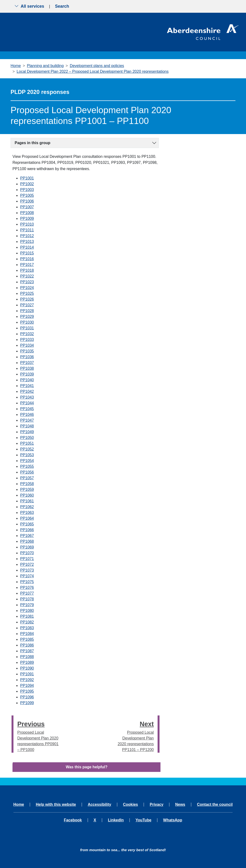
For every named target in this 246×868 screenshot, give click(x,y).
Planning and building (45, 66)
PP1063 (27, 513)
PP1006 (27, 201)
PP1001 (27, 178)
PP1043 (27, 397)
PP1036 (27, 357)
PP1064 (27, 518)
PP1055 (27, 466)
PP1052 (27, 449)
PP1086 (27, 645)
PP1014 (27, 247)
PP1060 (27, 495)
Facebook (73, 820)
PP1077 (27, 593)
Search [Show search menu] (62, 6)
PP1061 (27, 501)
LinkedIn (116, 820)
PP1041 (27, 386)
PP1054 (27, 461)
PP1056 (27, 472)
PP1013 (27, 242)
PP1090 (27, 668)
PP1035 (27, 351)
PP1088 (27, 657)
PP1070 (27, 553)
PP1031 (27, 328)
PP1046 (27, 415)
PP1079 (27, 605)
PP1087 (27, 651)
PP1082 (27, 622)
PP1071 (27, 559)
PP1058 (27, 484)
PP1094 (27, 686)
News (180, 805)
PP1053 (27, 455)
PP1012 (27, 236)
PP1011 (27, 230)
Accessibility (99, 805)
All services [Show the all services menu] (29, 6)
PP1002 (27, 184)
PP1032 (27, 334)
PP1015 (27, 253)
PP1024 (27, 288)
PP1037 (27, 363)
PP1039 (27, 374)
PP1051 (27, 443)
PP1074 (27, 576)
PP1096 (27, 697)
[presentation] (12, 734)
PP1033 (27, 340)
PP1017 (27, 265)
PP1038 (27, 368)
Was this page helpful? (87, 767)
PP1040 (27, 380)
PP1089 (27, 662)
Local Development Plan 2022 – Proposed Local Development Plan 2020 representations (92, 71)
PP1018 (27, 270)
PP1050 (27, 438)
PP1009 (27, 219)
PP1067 (27, 536)
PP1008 (27, 213)
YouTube (143, 820)
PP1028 (27, 311)
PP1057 (27, 478)
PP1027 (27, 305)
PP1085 (27, 639)
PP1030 (27, 322)
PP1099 (27, 703)
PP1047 (27, 420)
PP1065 (27, 524)
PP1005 (27, 195)
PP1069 (27, 547)
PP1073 (27, 570)
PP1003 (27, 190)
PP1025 (27, 293)
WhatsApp (173, 820)
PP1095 (27, 691)
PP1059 (27, 489)
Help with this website (56, 805)
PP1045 (27, 409)
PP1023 (27, 282)
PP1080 (27, 611)
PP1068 (27, 541)
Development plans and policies (97, 66)
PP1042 (27, 391)
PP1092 (27, 680)
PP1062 (27, 507)
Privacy (157, 805)
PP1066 (27, 530)
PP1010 (27, 224)
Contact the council (215, 805)
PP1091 (27, 674)
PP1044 (27, 403)
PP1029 (27, 317)
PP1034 (27, 345)
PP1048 (27, 426)
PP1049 (27, 432)
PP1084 (27, 634)
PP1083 (27, 628)
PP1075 (27, 582)
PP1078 (27, 599)
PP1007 (27, 207)
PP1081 (27, 616)
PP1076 (27, 588)
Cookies (130, 805)
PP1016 (27, 259)
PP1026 (27, 299)
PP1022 (27, 276)
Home (16, 66)
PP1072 (27, 564)
